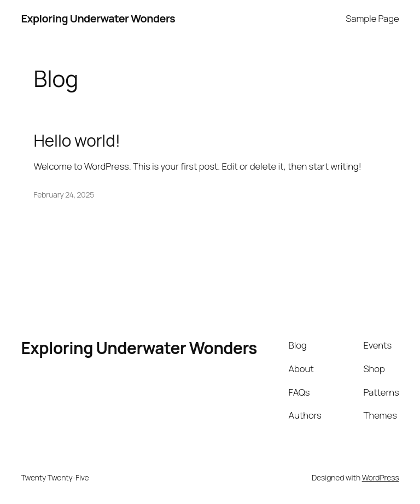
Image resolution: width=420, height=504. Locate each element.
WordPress (381, 477)
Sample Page (372, 18)
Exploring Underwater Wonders (98, 18)
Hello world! (77, 140)
